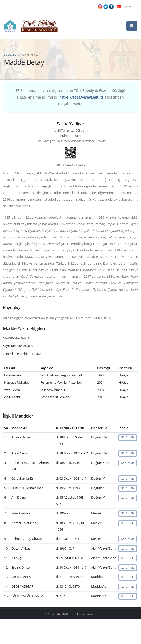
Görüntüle (128, 437)
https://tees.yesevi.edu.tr (81, 97)
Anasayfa (10, 55)
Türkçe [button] (125, 7)
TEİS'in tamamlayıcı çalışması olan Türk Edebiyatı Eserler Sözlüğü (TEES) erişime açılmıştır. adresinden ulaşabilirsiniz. (70, 97)
